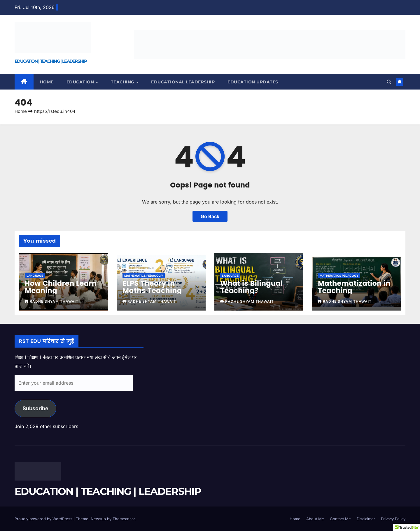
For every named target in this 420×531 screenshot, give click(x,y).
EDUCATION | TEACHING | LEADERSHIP (51, 61)
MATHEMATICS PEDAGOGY (144, 276)
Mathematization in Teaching (354, 287)
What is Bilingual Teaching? (251, 287)
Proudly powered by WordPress (44, 519)
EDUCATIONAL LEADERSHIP (183, 82)
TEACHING (123, 82)
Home (47, 82)
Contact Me (340, 519)
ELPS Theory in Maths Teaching (152, 287)
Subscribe (35, 408)
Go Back (210, 216)
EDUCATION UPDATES (253, 82)
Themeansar (124, 519)
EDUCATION (81, 82)
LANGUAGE (35, 276)
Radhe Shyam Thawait (52, 301)
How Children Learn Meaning (61, 287)
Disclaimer (366, 519)
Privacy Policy (393, 519)
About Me (315, 519)
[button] (389, 82)
